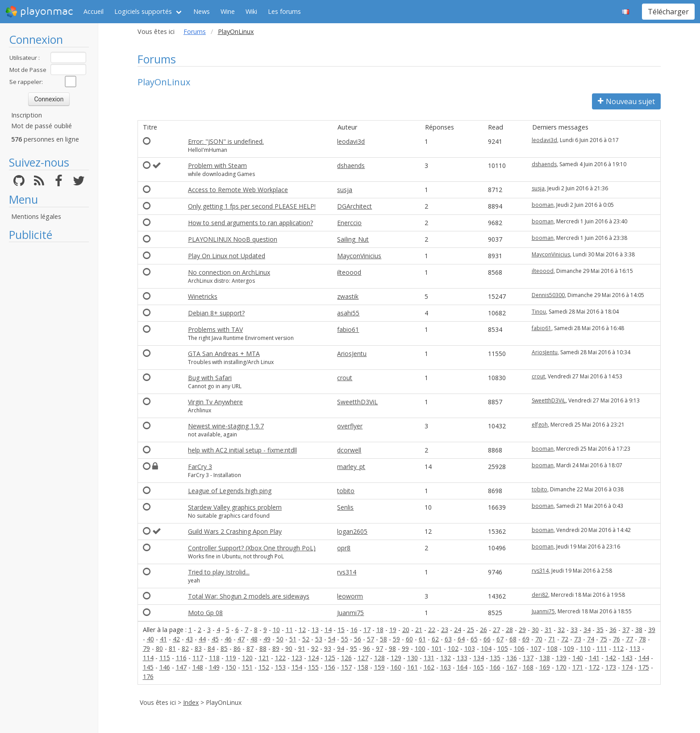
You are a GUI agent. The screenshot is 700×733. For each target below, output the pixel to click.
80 (159, 648)
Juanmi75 (350, 613)
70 (539, 639)
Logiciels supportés (143, 11)
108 (552, 648)
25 (471, 630)
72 (565, 639)
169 (545, 667)
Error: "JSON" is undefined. (226, 141)
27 (496, 630)
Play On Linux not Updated (227, 256)
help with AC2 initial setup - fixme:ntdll (242, 450)
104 (486, 648)
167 (512, 667)
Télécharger (668, 12)
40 (150, 639)
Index (191, 702)
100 (420, 648)
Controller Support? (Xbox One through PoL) (252, 548)
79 (146, 648)
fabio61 (348, 329)
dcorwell (349, 450)
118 (214, 658)
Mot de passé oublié (42, 126)
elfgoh (540, 425)
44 (202, 639)
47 (241, 639)
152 (264, 667)
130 (412, 658)
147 (181, 667)
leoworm (350, 596)
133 (462, 658)
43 (189, 639)
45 (215, 639)
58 (383, 639)
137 (528, 658)
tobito (346, 491)
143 (627, 658)
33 (574, 630)
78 (642, 639)
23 (445, 630)
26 (483, 630)
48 (254, 639)
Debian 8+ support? (216, 313)
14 (328, 630)
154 (297, 667)
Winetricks (203, 296)
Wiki (251, 11)
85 (224, 648)
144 (644, 658)
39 (652, 630)
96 (367, 648)
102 (453, 648)
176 (148, 676)
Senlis (345, 507)
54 (332, 639)
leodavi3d (351, 141)
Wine (228, 11)
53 (319, 639)
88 (263, 648)
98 (392, 648)
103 (470, 648)
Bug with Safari (210, 378)
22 (432, 630)
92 (315, 648)
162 (429, 667)
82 (185, 648)
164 (462, 667)
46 (228, 639)
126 (346, 658)
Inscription (27, 115)
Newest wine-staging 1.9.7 (226, 426)
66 (487, 639)
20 (406, 630)
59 (396, 639)
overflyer (350, 426)
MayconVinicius (359, 256)
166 (495, 667)
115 (165, 658)
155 (313, 667)
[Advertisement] (49, 381)
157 (346, 667)
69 (526, 639)
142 (611, 658)
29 (522, 630)
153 (280, 667)
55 (345, 639)
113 (635, 648)
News (202, 11)
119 (231, 658)
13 (315, 630)
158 (363, 667)
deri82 (540, 595)
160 (396, 667)
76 (617, 639)
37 (626, 630)
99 (405, 648)
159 (379, 667)
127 (363, 658)
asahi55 (348, 313)
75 (604, 639)
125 (330, 658)
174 (627, 667)
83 (198, 648)
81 (172, 648)
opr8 (344, 548)
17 (367, 630)
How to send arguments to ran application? (250, 223)
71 (552, 639)
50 (280, 639)
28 (509, 630)
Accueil (94, 11)
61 (422, 639)
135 (495, 658)
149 (214, 667)
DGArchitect (354, 206)
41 (163, 639)
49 (267, 639)
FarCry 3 (200, 467)
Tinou (539, 312)
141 (594, 658)
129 (396, 658)
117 (198, 658)
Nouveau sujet (626, 101)
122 (280, 658)
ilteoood (349, 272)
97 (379, 648)
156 (330, 667)
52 (306, 639)
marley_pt (351, 467)
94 (341, 648)
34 (587, 630)
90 (289, 648)
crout (345, 378)
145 (148, 667)
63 (448, 639)
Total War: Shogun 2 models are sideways (249, 596)
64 (461, 639)
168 (528, 667)
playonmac (39, 12)
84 (211, 648)
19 (393, 630)
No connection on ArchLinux (229, 272)
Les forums (284, 11)
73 (578, 639)
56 (358, 639)
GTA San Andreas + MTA (224, 354)
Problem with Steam (217, 165)
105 (503, 648)
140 (578, 658)
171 (578, 667)
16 (354, 630)
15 (341, 630)
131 (429, 658)
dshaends (351, 165)
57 (371, 639)
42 (176, 639)
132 (446, 658)
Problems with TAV (215, 329)
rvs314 (347, 572)
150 (231, 667)
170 (561, 667)
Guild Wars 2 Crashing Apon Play (235, 531)
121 (264, 658)
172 (594, 667)
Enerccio (349, 223)
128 (379, 658)
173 (611, 667)
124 (313, 658)
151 (247, 667)
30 (535, 630)
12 (302, 630)
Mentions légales (36, 216)
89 (276, 648)
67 (500, 639)
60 (409, 639)
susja (345, 190)
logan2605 (352, 531)
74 (591, 639)
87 (250, 648)
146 (165, 667)
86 (237, 648)
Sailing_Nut (353, 239)
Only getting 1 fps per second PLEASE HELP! (252, 206)
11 (289, 630)
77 (629, 639)
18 (380, 630)
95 (354, 648)
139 (561, 658)
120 (247, 658)
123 (297, 658)
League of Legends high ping (230, 491)
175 (644, 667)
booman (543, 205)
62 (435, 639)
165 (479, 667)
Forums (195, 31)
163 (446, 667)
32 (561, 630)
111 (602, 648)
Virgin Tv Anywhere (215, 402)
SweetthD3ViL (357, 402)
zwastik (348, 296)
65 (474, 639)
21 (419, 630)
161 (412, 667)
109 (569, 648)
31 (548, 630)
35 (600, 630)
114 (148, 658)
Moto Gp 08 (205, 613)
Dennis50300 (548, 295)
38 (639, 630)
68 (513, 639)
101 (437, 648)
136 (512, 658)
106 (519, 648)
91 (302, 648)
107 (536, 648)
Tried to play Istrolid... (219, 572)
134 (479, 658)
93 (328, 648)
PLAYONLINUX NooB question (233, 239)
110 (585, 648)
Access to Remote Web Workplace (238, 190)
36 (613, 630)
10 (276, 630)
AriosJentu (352, 354)
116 (181, 658)
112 (618, 648)
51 (293, 639)
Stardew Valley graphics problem (235, 507)
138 (545, 658)
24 (458, 630)
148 (198, 667)
